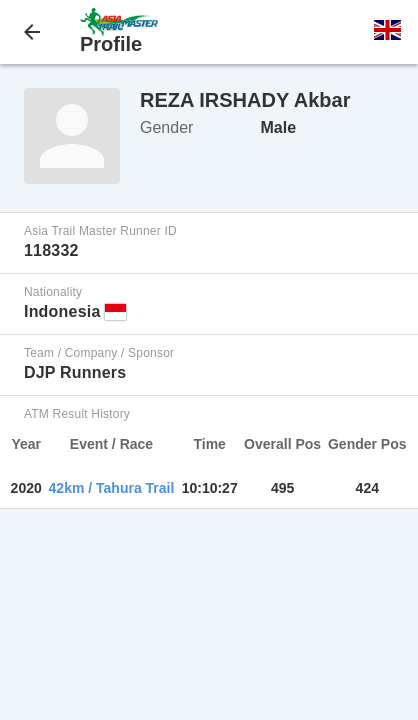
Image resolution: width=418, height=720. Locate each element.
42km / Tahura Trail (112, 488)
